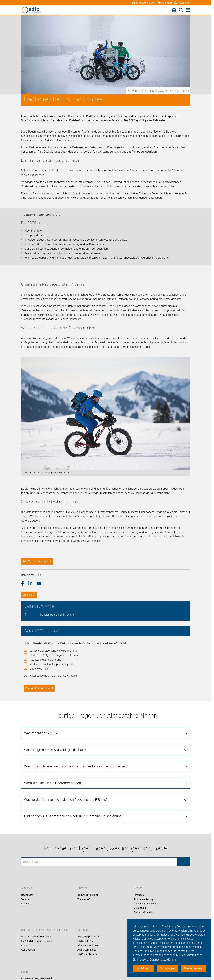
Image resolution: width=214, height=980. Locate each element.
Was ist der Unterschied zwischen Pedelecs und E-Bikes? (66, 923)
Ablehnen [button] (143, 968)
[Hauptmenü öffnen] (188, 10)
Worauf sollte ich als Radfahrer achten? (53, 906)
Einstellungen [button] (168, 968)
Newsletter (182, 3)
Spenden (165, 3)
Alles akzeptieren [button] (193, 968)
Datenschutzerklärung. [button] (163, 960)
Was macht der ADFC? (41, 856)
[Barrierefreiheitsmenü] (174, 10)
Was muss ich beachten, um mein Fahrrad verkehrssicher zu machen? (76, 889)
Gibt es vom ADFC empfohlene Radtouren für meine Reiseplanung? (74, 939)
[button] (25, 707)
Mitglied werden (144, 3)
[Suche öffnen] (181, 10)
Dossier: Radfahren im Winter (57, 738)
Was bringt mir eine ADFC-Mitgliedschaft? (55, 873)
